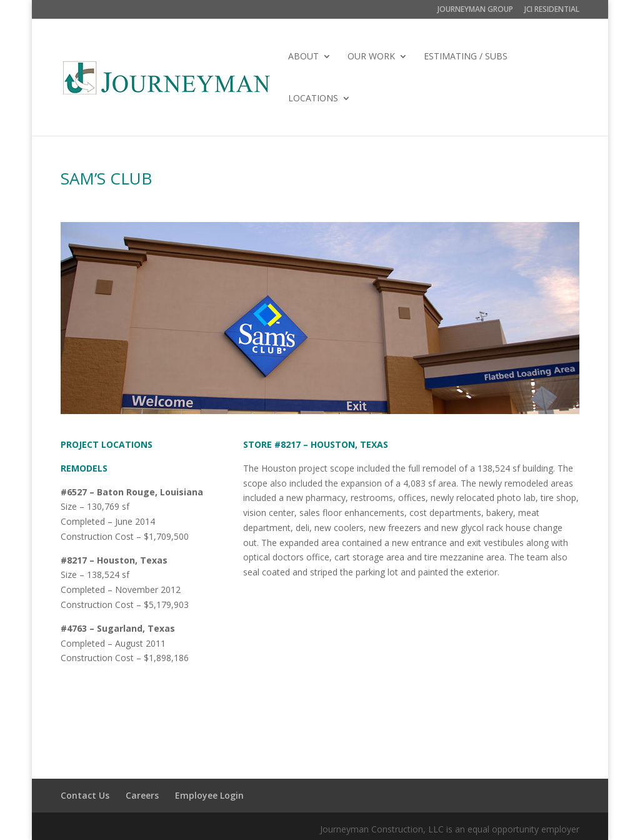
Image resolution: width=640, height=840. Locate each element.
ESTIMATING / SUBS (466, 57)
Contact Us (85, 795)
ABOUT (303, 57)
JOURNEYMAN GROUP (475, 10)
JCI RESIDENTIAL (552, 10)
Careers (142, 795)
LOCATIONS (313, 99)
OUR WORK (371, 57)
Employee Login (209, 795)
